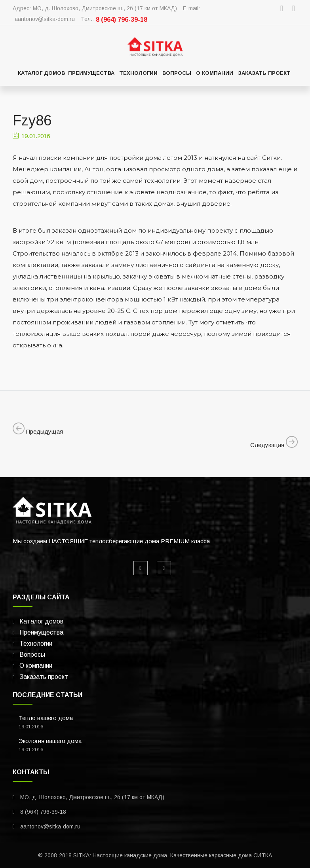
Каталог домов (41, 73)
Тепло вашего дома (46, 718)
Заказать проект (264, 73)
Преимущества (91, 73)
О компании (215, 73)
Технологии (138, 73)
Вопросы (177, 73)
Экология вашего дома (50, 741)
